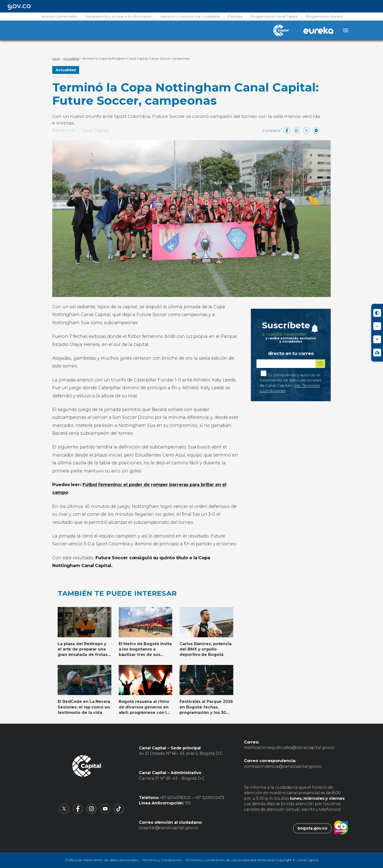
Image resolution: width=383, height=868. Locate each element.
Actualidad (66, 70)
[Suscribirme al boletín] (320, 364)
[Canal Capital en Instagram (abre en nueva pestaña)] (92, 812)
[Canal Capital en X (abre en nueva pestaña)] (64, 812)
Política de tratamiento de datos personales (102, 860)
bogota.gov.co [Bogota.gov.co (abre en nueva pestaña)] (312, 828)
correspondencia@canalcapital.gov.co (283, 766)
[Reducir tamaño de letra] (377, 326)
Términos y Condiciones (162, 860)
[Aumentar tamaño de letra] (377, 339)
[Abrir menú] (346, 30)
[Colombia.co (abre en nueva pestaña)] (341, 828)
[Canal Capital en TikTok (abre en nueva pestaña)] (119, 812)
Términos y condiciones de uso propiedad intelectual (230, 860)
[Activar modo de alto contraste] (377, 313)
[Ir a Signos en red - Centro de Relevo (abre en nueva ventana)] (377, 353)
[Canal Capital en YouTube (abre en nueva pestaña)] (105, 812)
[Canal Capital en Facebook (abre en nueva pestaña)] (78, 812)
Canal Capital (95, 131)
